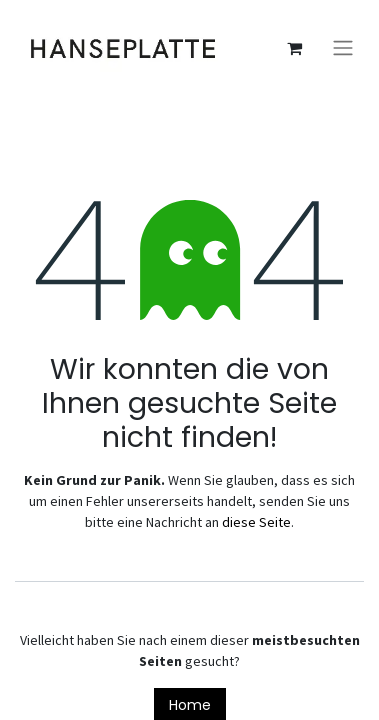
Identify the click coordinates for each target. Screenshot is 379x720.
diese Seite (256, 522)
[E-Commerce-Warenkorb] (294, 48)
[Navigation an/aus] (343, 48)
